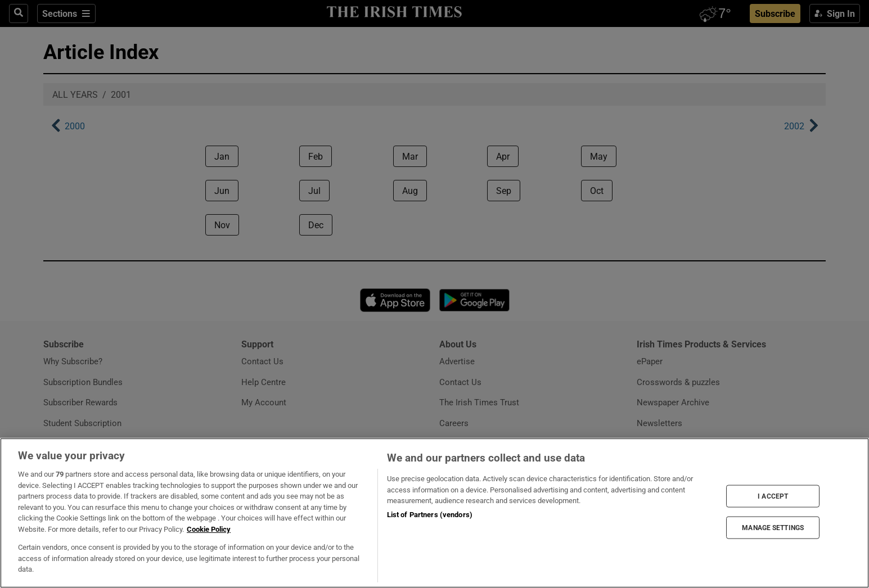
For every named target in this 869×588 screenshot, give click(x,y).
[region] (434, 513)
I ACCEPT (773, 496)
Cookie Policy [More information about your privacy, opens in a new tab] (209, 529)
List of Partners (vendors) (430, 515)
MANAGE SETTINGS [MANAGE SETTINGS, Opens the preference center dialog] (773, 528)
